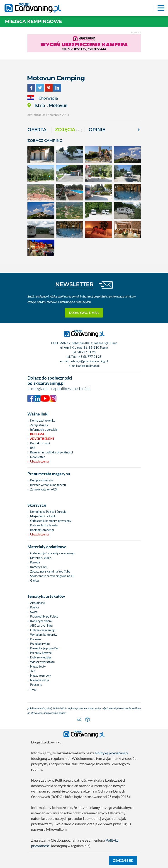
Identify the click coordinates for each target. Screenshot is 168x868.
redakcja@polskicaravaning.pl (89, 361)
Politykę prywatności (112, 753)
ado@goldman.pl (89, 366)
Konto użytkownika (43, 420)
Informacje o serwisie (44, 430)
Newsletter (38, 457)
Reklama (37, 434)
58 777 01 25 (86, 352)
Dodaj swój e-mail (84, 313)
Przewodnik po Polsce (44, 616)
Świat (34, 612)
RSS (33, 448)
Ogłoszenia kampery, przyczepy (51, 521)
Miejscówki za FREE (43, 516)
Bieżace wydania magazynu (48, 485)
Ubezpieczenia (39, 461)
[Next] (138, 130)
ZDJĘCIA (69, 130)
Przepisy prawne (41, 653)
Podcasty (36, 685)
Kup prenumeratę (42, 480)
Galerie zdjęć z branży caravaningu (53, 553)
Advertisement (42, 439)
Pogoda (35, 562)
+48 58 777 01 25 (89, 357)
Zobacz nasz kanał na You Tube (50, 571)
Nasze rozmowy (41, 675)
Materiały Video (41, 558)
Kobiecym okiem (41, 621)
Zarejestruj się (39, 425)
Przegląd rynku (40, 644)
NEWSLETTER (74, 284)
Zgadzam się (123, 860)
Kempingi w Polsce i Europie (48, 512)
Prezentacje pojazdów (44, 648)
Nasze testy (38, 666)
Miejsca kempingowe (33, 21)
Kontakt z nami (40, 443)
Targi (33, 689)
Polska (34, 607)
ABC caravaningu (41, 625)
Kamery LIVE (39, 567)
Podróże (35, 639)
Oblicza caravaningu (43, 630)
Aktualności (38, 603)
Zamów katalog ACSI (44, 489)
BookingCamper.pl (42, 530)
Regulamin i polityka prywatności (51, 452)
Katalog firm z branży (44, 525)
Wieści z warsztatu (42, 662)
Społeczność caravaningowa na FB (52, 576)
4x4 (33, 671)
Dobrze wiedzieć (41, 657)
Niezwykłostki (39, 680)
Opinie (97, 130)
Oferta (37, 130)
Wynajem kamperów (44, 635)
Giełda (34, 580)
